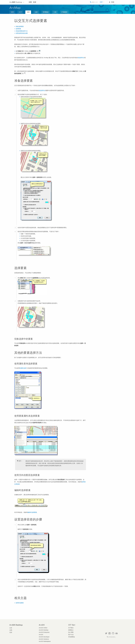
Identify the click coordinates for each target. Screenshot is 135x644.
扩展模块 (64, 12)
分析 (36, 12)
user (101, 2)
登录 (113, 2)
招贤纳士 (71, 630)
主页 (12, 12)
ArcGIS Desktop (44, 630)
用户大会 (71, 635)
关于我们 (71, 628)
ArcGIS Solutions (44, 639)
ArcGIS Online (43, 628)
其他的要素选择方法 (22, 31)
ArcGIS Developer (44, 637)
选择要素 (18, 29)
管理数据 (46, 12)
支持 (35, 2)
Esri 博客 (71, 632)
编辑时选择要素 (32, 512)
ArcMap (15, 8)
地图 (28, 12)
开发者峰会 (72, 637)
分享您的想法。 (112, 637)
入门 (20, 12)
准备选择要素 (20, 26)
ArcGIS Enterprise (44, 632)
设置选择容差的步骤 (22, 33)
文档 (30, 2)
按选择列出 (81, 58)
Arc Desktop (16, 2)
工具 (55, 12)
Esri (122, 2)
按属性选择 (23, 368)
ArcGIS (41, 635)
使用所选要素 (20, 603)
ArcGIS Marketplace (45, 641)
